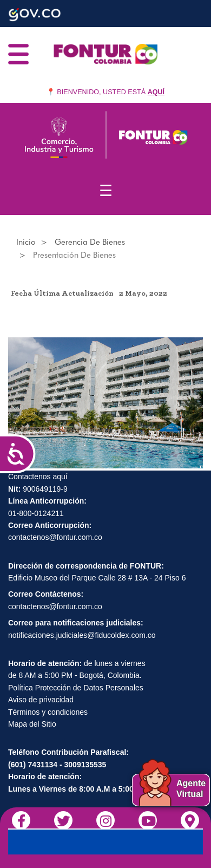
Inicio (26, 242)
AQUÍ (156, 92)
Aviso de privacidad (41, 700)
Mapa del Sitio (32, 724)
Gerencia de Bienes (90, 242)
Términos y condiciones (48, 712)
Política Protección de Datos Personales (76, 688)
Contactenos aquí (38, 477)
